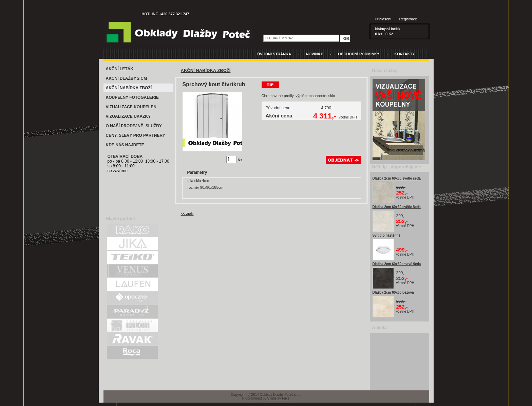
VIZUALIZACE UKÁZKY (128, 116)
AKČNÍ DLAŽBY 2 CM (127, 78)
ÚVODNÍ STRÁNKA (274, 54)
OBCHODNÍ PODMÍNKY (359, 54)
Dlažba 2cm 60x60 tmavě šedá (397, 264)
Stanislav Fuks (278, 398)
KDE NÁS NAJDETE (125, 145)
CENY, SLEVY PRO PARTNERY (136, 135)
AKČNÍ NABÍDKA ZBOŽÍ (129, 88)
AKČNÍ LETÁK (120, 69)
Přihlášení (383, 19)
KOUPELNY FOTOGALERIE (132, 97)
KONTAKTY (404, 54)
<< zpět (187, 214)
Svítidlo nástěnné (387, 235)
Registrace (408, 19)
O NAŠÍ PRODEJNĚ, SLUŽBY (134, 126)
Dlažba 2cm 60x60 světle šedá (397, 178)
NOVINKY (315, 54)
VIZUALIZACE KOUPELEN (131, 107)
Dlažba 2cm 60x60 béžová (393, 292)
